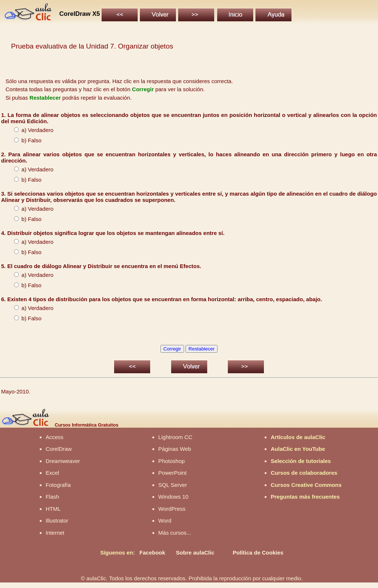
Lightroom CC (175, 437)
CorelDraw (59, 449)
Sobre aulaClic (195, 553)
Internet (55, 533)
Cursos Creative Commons (306, 485)
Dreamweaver (63, 461)
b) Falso (24, 180)
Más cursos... (175, 533)
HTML (53, 509)
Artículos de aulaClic (298, 437)
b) (17, 140)
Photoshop (172, 461)
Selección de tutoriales (301, 461)
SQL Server (173, 485)
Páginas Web (175, 449)
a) (17, 275)
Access (54, 437)
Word (165, 521)
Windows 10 (173, 497)
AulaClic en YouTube (298, 449)
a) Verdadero (30, 130)
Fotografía (58, 485)
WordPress (172, 509)
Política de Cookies (258, 553)
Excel (52, 473)
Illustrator (57, 521)
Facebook (152, 553)
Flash (52, 497)
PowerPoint (172, 473)
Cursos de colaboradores (304, 473)
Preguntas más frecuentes (305, 497)
